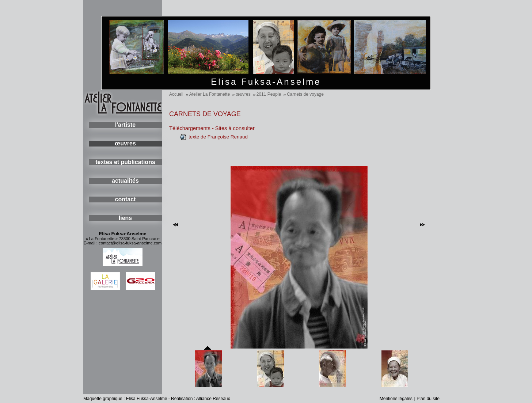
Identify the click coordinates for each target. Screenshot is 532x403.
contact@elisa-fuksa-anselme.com (130, 243)
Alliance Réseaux (213, 399)
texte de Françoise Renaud (218, 137)
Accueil (176, 94)
